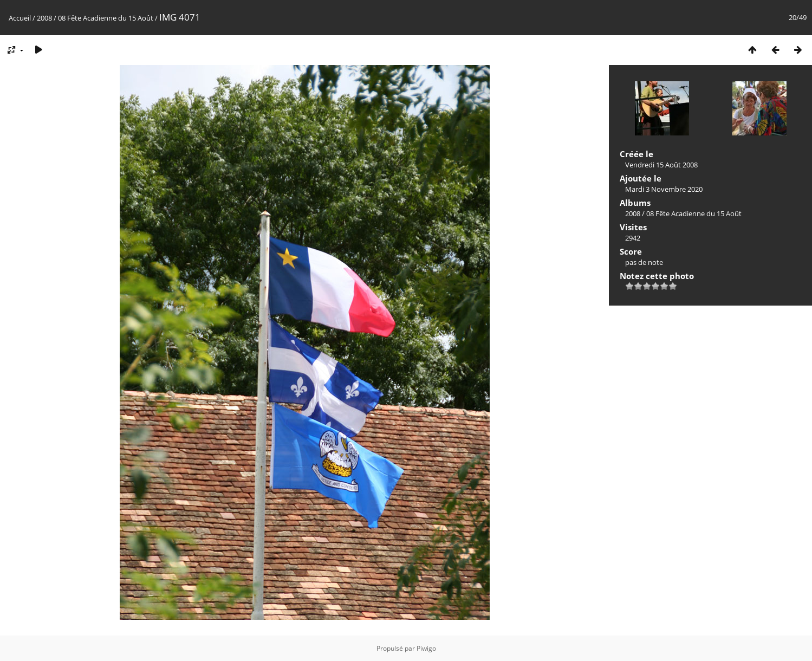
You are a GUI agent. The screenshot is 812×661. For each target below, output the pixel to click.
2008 (44, 18)
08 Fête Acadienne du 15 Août (106, 18)
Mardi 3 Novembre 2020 (664, 189)
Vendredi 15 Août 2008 (661, 165)
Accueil (20, 18)
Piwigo (426, 648)
